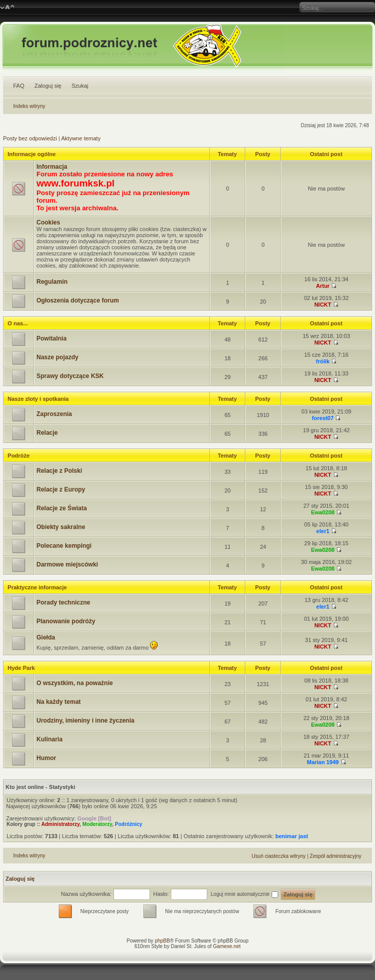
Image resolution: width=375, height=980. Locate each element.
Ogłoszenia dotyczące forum (78, 300)
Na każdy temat (59, 702)
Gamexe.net (227, 946)
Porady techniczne (63, 602)
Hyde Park (21, 668)
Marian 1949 (323, 762)
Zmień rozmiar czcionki (7, 8)
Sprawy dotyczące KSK (70, 376)
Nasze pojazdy (58, 357)
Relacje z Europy (61, 489)
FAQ (19, 86)
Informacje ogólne (32, 154)
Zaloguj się (48, 86)
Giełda (46, 637)
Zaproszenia (54, 414)
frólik (323, 361)
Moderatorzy (97, 824)
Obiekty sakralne (61, 527)
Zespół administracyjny (335, 856)
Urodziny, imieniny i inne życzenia (85, 721)
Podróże (18, 456)
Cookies (48, 222)
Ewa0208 (323, 512)
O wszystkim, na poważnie (75, 683)
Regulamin (52, 282)
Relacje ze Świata (62, 508)
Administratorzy (61, 824)
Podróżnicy (129, 824)
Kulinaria (49, 739)
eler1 (323, 531)
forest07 (323, 418)
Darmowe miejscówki (67, 564)
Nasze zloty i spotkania (38, 399)
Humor (46, 758)
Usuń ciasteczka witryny (278, 856)
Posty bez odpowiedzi (30, 138)
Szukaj (80, 86)
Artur (323, 286)
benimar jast (292, 836)
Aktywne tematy (81, 138)
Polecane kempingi (64, 546)
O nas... (18, 323)
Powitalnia (51, 338)
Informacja (52, 167)
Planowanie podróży (66, 621)
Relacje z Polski (59, 471)
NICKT (323, 305)
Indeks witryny (29, 106)
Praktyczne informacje (37, 587)
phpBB (162, 941)
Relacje (47, 433)
